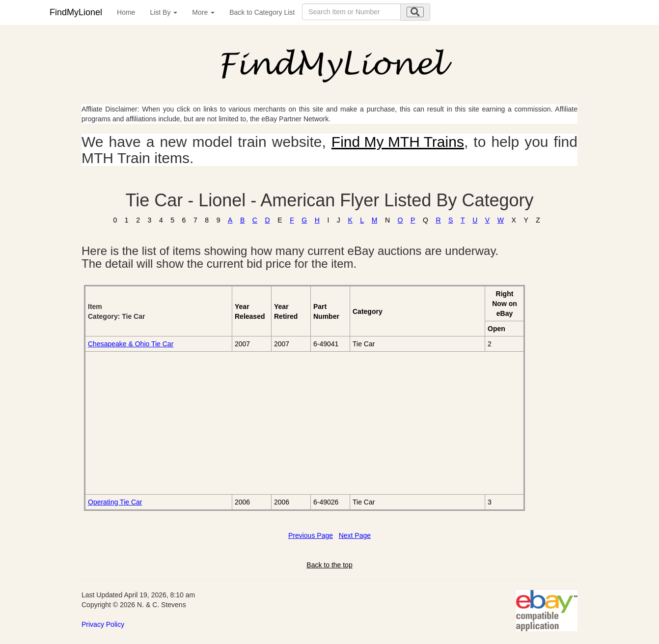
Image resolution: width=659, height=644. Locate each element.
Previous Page (311, 535)
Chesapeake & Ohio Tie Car (131, 344)
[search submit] (415, 12)
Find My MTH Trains (398, 142)
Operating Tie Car (115, 502)
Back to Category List (262, 12)
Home (126, 12)
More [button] (203, 12)
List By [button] (164, 12)
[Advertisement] (198, 423)
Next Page (355, 535)
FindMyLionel (76, 12)
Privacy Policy (103, 624)
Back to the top (329, 565)
